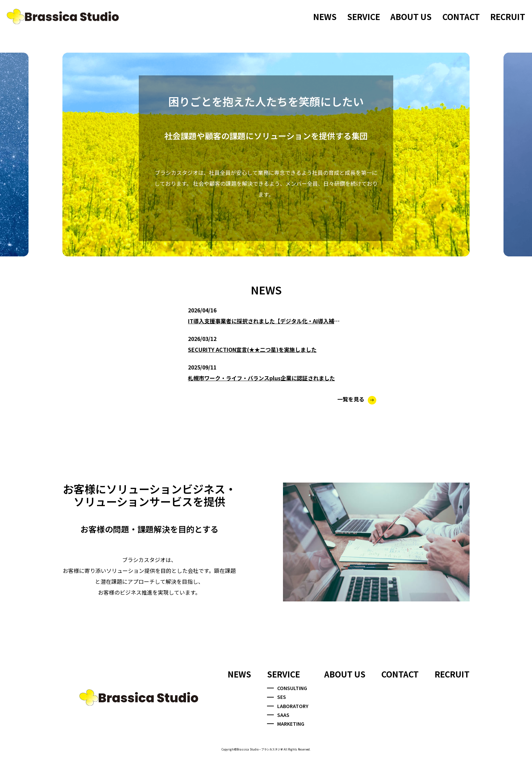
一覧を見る (357, 399)
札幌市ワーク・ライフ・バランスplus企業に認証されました (261, 378)
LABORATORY (288, 706)
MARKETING (286, 724)
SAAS (278, 715)
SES (277, 697)
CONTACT (461, 16)
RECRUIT (508, 16)
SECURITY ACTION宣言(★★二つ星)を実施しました (252, 349)
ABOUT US (411, 16)
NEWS (325, 16)
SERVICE (364, 16)
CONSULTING (287, 688)
